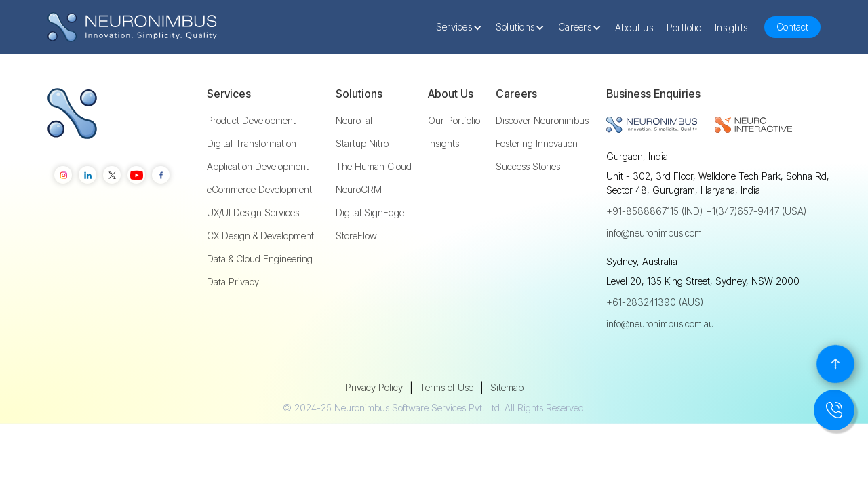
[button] (462, 27)
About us (634, 27)
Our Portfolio (454, 121)
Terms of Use (447, 387)
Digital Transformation (252, 144)
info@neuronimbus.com (654, 233)
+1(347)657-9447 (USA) (756, 211)
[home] (132, 27)
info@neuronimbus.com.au (660, 324)
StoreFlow (356, 236)
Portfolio (684, 27)
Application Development (258, 167)
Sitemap (507, 387)
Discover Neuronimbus (542, 121)
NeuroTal (354, 121)
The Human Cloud (374, 167)
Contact (792, 27)
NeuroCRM (359, 190)
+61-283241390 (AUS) (655, 302)
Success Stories (528, 167)
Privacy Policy (374, 387)
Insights (731, 27)
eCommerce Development (259, 190)
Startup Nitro (362, 144)
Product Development (251, 121)
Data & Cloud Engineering (260, 259)
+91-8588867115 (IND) (654, 211)
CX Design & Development (260, 236)
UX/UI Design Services (253, 213)
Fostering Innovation (537, 144)
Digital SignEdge (370, 213)
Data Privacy (233, 282)
